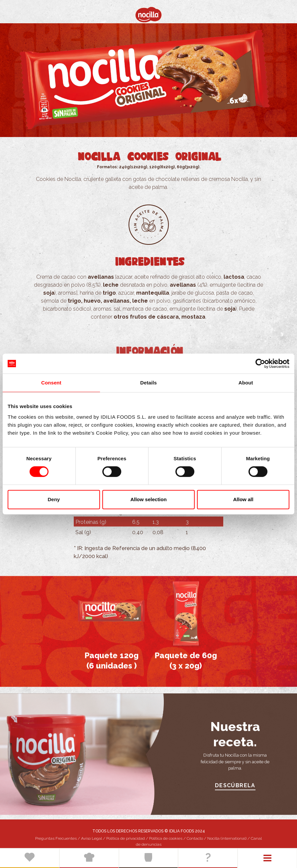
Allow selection (148, 499)
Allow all (243, 499)
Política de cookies (166, 838)
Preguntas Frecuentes (56, 838)
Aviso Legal (92, 838)
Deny (54, 499)
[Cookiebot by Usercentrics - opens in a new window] (260, 363)
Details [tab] (148, 383)
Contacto (195, 838)
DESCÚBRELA (235, 791)
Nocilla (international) (227, 838)
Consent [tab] (51, 383)
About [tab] (246, 383)
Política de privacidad (126, 838)
